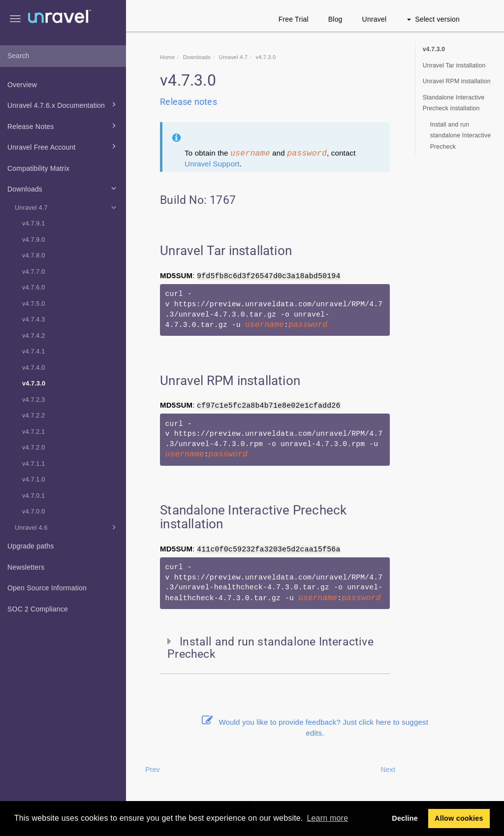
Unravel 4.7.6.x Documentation (63, 104)
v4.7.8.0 (33, 256)
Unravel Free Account (63, 146)
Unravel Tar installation (454, 65)
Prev (153, 770)
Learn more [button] (327, 818)
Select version (433, 19)
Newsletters (26, 567)
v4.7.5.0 (33, 304)
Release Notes (63, 126)
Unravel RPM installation (457, 81)
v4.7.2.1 (33, 432)
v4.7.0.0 (33, 512)
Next (388, 770)
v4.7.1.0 (33, 480)
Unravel (375, 19)
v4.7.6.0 (33, 288)
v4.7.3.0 (34, 384)
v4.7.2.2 (33, 416)
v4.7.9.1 (33, 224)
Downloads (63, 188)
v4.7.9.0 (33, 240)
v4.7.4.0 (33, 368)
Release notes (189, 102)
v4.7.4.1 (33, 352)
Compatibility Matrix (38, 168)
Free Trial (294, 19)
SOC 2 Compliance (38, 609)
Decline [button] (405, 818)
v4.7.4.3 (33, 320)
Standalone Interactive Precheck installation (454, 103)
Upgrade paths (31, 546)
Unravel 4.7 (67, 207)
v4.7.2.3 (33, 400)
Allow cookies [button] (459, 818)
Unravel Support (212, 164)
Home (167, 57)
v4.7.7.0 (33, 272)
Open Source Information (47, 588)
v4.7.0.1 (33, 496)
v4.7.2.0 (33, 448)
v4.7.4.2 (33, 336)
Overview (22, 85)
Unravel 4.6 (67, 527)
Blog (335, 19)
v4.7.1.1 (33, 464)
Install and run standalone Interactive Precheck (461, 136)
